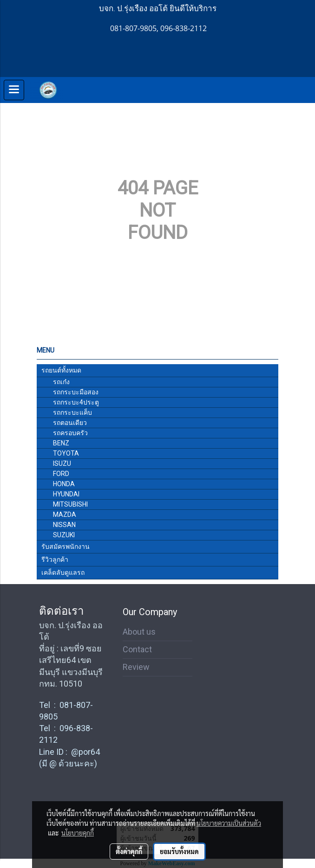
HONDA (64, 484)
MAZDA (65, 514)
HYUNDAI (66, 494)
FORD (61, 474)
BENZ (61, 443)
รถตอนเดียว (70, 423)
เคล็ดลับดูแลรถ (63, 572)
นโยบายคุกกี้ (78, 833)
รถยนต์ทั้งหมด (61, 370)
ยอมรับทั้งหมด (179, 851)
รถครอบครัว (70, 433)
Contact (137, 649)
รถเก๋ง (61, 382)
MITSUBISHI (70, 504)
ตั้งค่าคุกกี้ (129, 851)
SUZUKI (64, 535)
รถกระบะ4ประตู (76, 402)
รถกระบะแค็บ (72, 412)
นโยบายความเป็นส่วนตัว (229, 823)
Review (136, 667)
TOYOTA (66, 453)
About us (139, 632)
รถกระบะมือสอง (76, 392)
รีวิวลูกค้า (55, 559)
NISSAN (64, 525)
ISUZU (62, 463)
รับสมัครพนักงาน (66, 547)
